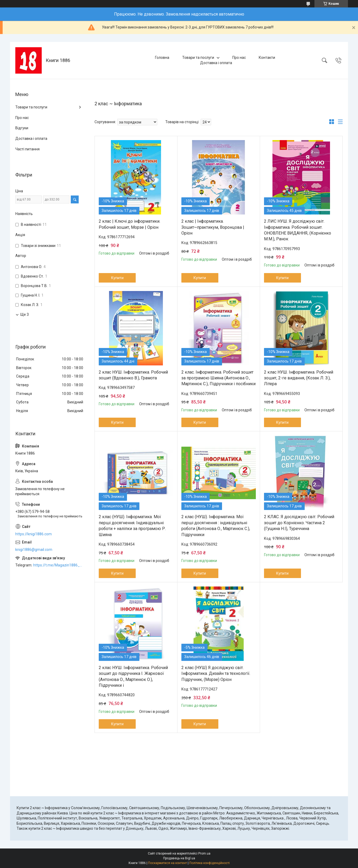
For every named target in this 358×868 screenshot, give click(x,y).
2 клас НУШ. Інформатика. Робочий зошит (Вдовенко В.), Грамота (133, 375)
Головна (162, 58)
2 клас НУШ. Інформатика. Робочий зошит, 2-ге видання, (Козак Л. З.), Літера (299, 378)
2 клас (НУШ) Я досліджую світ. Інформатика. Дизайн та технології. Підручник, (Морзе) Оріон (216, 674)
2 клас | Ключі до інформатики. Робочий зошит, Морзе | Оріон (129, 224)
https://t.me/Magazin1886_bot (59, 565)
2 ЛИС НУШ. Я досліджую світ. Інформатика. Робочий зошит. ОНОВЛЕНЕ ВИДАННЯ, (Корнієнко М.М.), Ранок (298, 230)
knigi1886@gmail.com (34, 550)
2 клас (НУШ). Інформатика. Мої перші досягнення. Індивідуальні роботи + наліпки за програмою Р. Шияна (132, 526)
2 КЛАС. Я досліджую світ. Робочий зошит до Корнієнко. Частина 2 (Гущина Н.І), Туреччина (299, 523)
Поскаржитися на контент (168, 863)
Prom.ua (204, 853)
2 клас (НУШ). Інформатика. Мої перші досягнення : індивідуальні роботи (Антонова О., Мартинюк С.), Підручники (216, 526)
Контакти (267, 58)
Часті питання (27, 149)
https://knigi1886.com (34, 534)
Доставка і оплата (216, 63)
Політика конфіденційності (209, 863)
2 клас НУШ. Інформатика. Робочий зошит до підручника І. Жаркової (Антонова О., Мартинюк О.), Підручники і (133, 676)
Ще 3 (25, 314)
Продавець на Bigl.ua (179, 858)
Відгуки (22, 128)
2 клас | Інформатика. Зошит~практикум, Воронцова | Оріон (213, 227)
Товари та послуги (198, 58)
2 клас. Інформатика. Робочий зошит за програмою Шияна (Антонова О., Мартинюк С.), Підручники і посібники (218, 378)
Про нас (239, 58)
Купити (117, 278)
